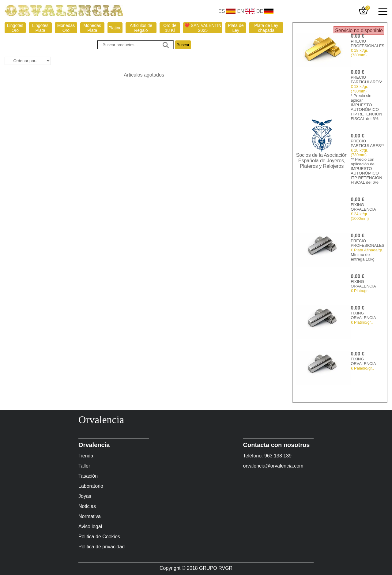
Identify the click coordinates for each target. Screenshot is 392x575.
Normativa (90, 516)
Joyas (85, 496)
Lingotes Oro (15, 28)
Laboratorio (91, 486)
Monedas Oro (66, 28)
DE (260, 11)
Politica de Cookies (99, 537)
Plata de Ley (236, 28)
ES (222, 11)
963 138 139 (278, 456)
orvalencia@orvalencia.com (273, 466)
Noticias (87, 506)
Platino (115, 28)
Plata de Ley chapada (266, 28)
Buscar (183, 45)
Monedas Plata (92, 28)
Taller (84, 466)
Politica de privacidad (102, 547)
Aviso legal (90, 526)
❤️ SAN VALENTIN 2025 (203, 28)
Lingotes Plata (40, 28)
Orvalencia (101, 420)
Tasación (88, 476)
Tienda (86, 456)
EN (240, 11)
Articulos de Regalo (141, 28)
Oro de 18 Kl (170, 28)
